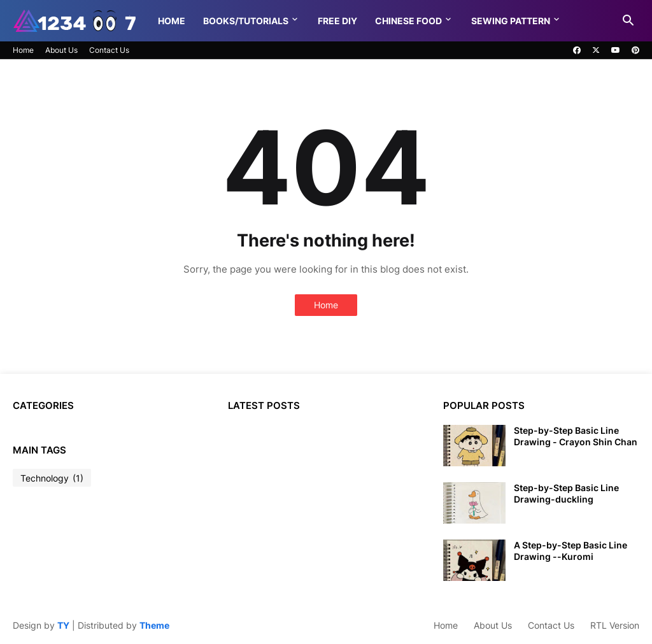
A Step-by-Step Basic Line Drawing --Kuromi (570, 551)
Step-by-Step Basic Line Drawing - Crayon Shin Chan (576, 436)
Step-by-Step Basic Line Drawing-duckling (566, 493)
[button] (628, 21)
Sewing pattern (511, 21)
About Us (61, 50)
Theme (154, 625)
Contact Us (109, 50)
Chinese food (408, 21)
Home (172, 21)
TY (63, 625)
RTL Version (615, 625)
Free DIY (337, 21)
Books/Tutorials (246, 21)
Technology (52, 478)
